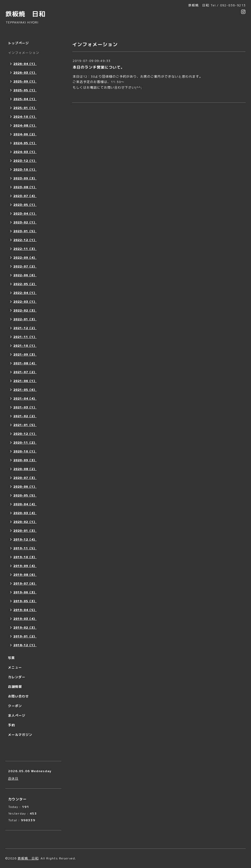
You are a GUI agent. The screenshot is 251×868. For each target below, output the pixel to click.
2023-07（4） (25, 196)
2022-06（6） (25, 275)
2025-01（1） (25, 108)
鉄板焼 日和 (25, 14)
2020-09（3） (25, 460)
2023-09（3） (25, 178)
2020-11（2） (25, 443)
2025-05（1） (25, 90)
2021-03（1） (25, 407)
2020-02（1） (25, 522)
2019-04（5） (25, 610)
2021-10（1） (25, 346)
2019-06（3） (25, 592)
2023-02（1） (25, 222)
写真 (11, 658)
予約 (11, 725)
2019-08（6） (25, 575)
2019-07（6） (25, 583)
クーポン (15, 706)
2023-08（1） (25, 187)
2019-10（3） (25, 557)
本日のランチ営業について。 (99, 67)
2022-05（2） (25, 284)
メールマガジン (20, 735)
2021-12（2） (25, 328)
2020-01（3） (25, 531)
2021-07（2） (25, 372)
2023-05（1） (25, 205)
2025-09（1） (25, 81)
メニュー (15, 667)
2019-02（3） (25, 628)
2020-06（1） (25, 487)
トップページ (18, 43)
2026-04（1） (25, 64)
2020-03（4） (25, 513)
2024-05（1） (25, 143)
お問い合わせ (18, 696)
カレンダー (17, 677)
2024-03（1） (25, 152)
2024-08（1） (25, 125)
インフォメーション (24, 53)
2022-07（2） (25, 266)
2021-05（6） (25, 390)
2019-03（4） (25, 619)
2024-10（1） (25, 117)
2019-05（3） (25, 601)
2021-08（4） (25, 363)
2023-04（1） (25, 214)
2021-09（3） (25, 354)
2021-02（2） (25, 416)
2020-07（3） (25, 478)
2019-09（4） (25, 566)
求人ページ (17, 715)
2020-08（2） (25, 469)
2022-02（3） (25, 310)
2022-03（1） (25, 302)
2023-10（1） (25, 169)
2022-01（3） (25, 319)
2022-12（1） (25, 240)
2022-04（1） (25, 293)
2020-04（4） (25, 504)
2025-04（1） (25, 99)
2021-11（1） (25, 337)
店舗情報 (15, 687)
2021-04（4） (25, 399)
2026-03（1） (25, 73)
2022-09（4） (25, 258)
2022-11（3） (25, 249)
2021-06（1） (25, 381)
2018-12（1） (25, 645)
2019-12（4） (25, 539)
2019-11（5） (25, 548)
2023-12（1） (25, 161)
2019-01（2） (25, 636)
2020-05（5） (25, 495)
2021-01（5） (25, 425)
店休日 (13, 778)
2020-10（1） (25, 451)
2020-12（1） (25, 434)
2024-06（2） (25, 134)
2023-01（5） (25, 231)
